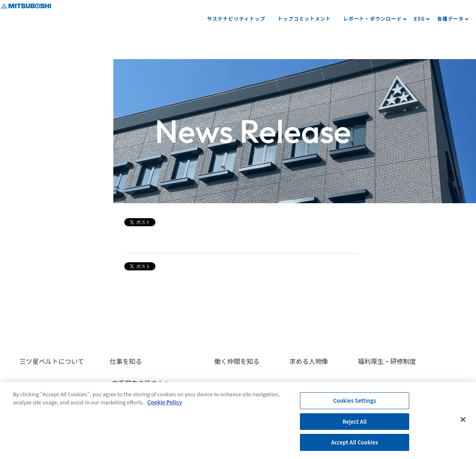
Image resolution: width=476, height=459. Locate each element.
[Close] (463, 420)
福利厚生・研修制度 (371, 361)
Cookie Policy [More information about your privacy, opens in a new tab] (165, 402)
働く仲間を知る (229, 361)
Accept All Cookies (355, 442)
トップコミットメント (304, 18)
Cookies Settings (355, 401)
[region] (238, 421)
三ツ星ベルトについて (48, 361)
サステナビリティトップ (236, 18)
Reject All (355, 422)
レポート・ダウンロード (373, 18)
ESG (420, 18)
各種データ (450, 18)
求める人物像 (296, 361)
